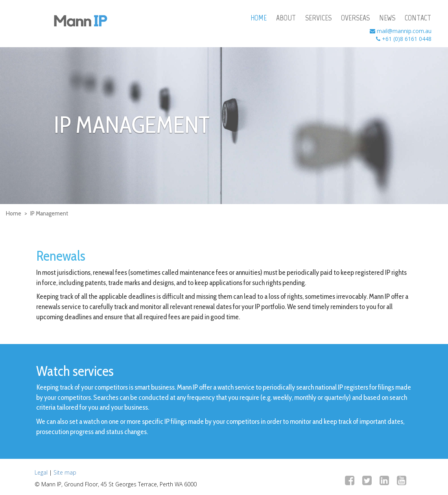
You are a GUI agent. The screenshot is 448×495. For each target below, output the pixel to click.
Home (14, 213)
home (259, 18)
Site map (65, 472)
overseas (355, 18)
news (387, 18)
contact (418, 18)
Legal (41, 472)
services (318, 18)
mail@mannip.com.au (404, 31)
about (286, 18)
